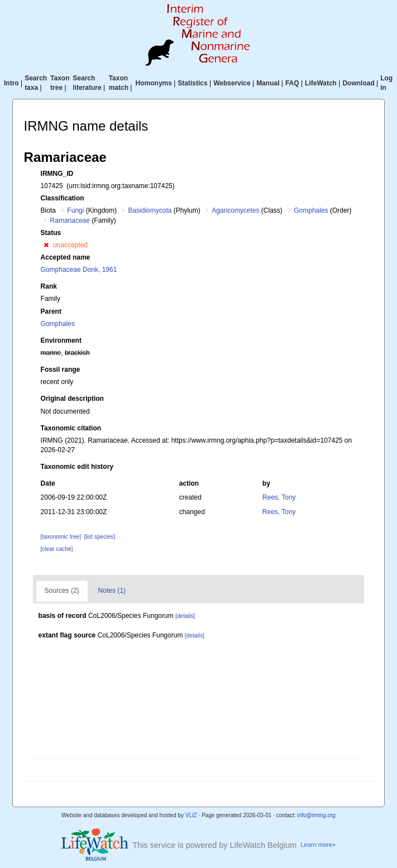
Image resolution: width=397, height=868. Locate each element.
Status (51, 233)
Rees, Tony (279, 497)
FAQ (292, 83)
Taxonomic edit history (77, 467)
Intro (11, 83)
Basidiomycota (150, 210)
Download (358, 83)
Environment (61, 341)
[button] (46, 245)
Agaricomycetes (235, 210)
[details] (185, 616)
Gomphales (311, 210)
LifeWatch (321, 83)
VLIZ (191, 815)
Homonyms (154, 83)
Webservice (232, 83)
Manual (268, 83)
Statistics (192, 83)
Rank (49, 286)
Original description (72, 399)
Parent (51, 311)
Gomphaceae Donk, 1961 (79, 270)
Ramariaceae (70, 220)
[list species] (100, 537)
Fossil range (61, 370)
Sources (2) (62, 591)
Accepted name (66, 257)
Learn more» (318, 845)
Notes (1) (112, 591)
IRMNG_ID (57, 174)
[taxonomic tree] (61, 537)
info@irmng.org (316, 815)
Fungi (75, 210)
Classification (63, 198)
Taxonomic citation (71, 428)
